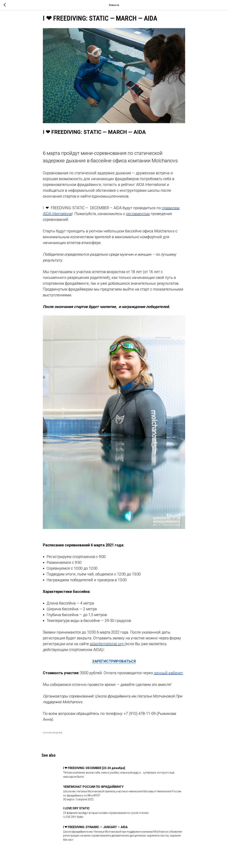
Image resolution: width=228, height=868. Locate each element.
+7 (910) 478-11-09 (140, 717)
